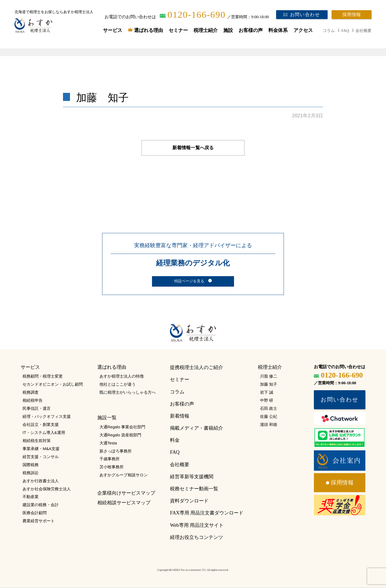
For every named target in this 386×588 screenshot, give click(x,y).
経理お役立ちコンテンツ (196, 537)
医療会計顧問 (35, 513)
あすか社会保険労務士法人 (47, 489)
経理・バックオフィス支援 (47, 416)
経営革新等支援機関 (192, 477)
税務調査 (31, 392)
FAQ (345, 31)
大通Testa (108, 443)
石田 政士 (269, 408)
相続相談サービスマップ (124, 503)
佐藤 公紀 (269, 416)
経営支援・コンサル (41, 457)
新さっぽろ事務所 (116, 451)
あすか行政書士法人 (41, 481)
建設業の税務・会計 (41, 505)
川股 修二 (269, 376)
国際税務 (31, 465)
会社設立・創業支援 (41, 424)
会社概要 (363, 31)
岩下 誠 (267, 392)
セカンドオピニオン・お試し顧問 (53, 384)
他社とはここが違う (118, 384)
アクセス (303, 30)
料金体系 (278, 30)
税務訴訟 (31, 473)
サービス (113, 30)
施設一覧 (107, 418)
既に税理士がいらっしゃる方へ (128, 392)
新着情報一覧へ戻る (193, 148)
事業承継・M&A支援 (41, 449)
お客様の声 (251, 30)
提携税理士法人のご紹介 (196, 367)
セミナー (178, 30)
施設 (228, 30)
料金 (175, 440)
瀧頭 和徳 (269, 424)
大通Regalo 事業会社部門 (123, 427)
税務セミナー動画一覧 (194, 489)
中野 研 (267, 400)
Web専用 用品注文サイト (197, 525)
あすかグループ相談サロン (124, 475)
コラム (329, 31)
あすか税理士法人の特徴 (122, 376)
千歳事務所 (110, 459)
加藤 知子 (269, 384)
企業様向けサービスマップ (126, 493)
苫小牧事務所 (112, 467)
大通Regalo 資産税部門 (120, 435)
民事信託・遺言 (37, 408)
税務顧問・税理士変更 (43, 376)
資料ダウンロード (189, 501)
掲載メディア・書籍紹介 (196, 428)
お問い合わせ (305, 15)
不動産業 (31, 497)
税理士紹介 (206, 30)
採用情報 (352, 15)
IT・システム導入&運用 (44, 432)
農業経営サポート (39, 521)
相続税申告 (33, 400)
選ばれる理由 (149, 30)
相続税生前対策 (37, 441)
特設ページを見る (189, 281)
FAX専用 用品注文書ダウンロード (207, 513)
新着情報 (180, 416)
